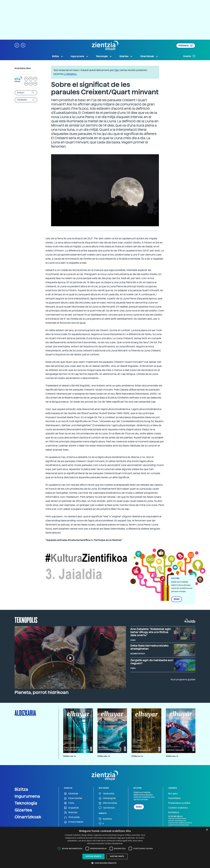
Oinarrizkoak (28, 817)
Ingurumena (27, 796)
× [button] (207, 830)
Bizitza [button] (58, 56)
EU (26, 79)
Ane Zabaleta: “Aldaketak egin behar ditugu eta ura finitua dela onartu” (151, 632)
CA (31, 84)
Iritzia (69, 803)
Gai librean (107, 808)
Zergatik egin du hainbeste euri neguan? (152, 662)
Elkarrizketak (73, 798)
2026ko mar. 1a (69, 756)
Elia (117, 70)
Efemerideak (108, 803)
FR (35, 79)
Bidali (177, 599)
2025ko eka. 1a (172, 756)
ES (31, 79)
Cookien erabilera (178, 808)
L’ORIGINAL (71, 74)
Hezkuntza (106, 794)
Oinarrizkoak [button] (149, 56)
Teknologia (26, 803)
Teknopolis (26, 620)
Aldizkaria (186, 46)
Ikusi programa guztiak (183, 680)
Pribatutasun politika (179, 803)
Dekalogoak (107, 798)
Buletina (189, 56)
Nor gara (173, 794)
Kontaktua (174, 812)
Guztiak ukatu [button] (117, 856)
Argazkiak (71, 808)
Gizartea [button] (126, 56)
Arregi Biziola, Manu (23, 68)
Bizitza (21, 789)
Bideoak (71, 813)
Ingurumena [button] (80, 56)
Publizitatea (174, 798)
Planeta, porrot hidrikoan (42, 692)
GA (35, 84)
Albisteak (71, 794)
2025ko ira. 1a (137, 756)
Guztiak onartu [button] (93, 856)
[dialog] (105, 847)
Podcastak (72, 817)
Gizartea (23, 810)
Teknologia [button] (104, 56)
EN (26, 84)
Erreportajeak (74, 822)
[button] (17, 45)
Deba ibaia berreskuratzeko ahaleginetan (149, 647)
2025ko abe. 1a (104, 756)
